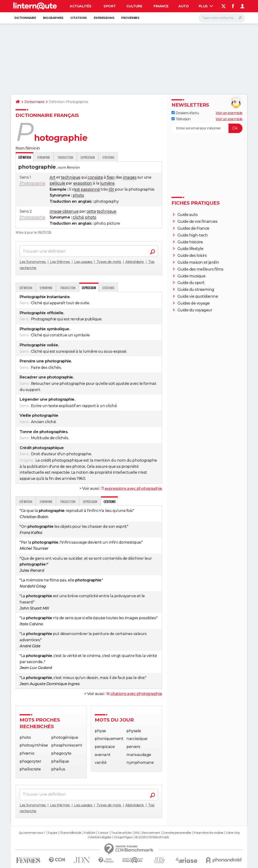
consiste (95, 177)
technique (71, 177)
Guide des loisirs (192, 256)
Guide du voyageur (195, 310)
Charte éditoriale (71, 833)
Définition (26, 288)
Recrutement (151, 833)
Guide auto (188, 215)
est (77, 189)
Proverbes (130, 18)
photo (78, 195)
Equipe (52, 833)
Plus (206, 6)
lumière (107, 183)
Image (56, 211)
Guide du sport (191, 283)
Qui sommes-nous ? (32, 833)
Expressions (104, 18)
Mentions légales (100, 837)
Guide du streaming (196, 290)
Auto (183, 6)
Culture (134, 6)
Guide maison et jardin (198, 262)
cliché (78, 217)
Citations (79, 18)
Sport (110, 6)
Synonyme (43, 157)
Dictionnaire (25, 18)
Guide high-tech (193, 235)
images (130, 177)
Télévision (181, 119)
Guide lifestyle (190, 249)
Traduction (65, 157)
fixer (111, 177)
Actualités (80, 6)
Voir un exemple (229, 113)
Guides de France (193, 228)
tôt (111, 189)
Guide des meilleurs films (200, 269)
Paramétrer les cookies (208, 833)
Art (53, 177)
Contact (103, 833)
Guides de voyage (194, 303)
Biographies (53, 18)
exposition (83, 183)
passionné (90, 189)
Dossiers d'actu (185, 113)
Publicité (90, 833)
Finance (161, 6)
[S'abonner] (207, 128)
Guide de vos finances (198, 221)
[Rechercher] (222, 18)
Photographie (32, 183)
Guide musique (191, 276)
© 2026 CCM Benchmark (152, 837)
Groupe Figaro (123, 837)
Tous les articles (121, 833)
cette (91, 211)
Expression (88, 157)
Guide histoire (190, 242)
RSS (137, 833)
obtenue (70, 211)
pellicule (57, 183)
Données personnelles (177, 833)
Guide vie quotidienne (198, 296)
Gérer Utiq (233, 833)
